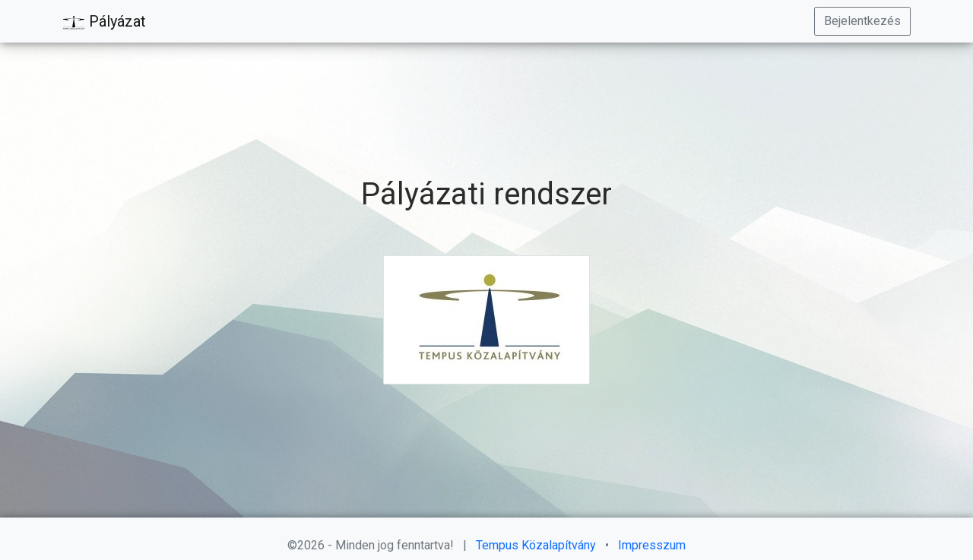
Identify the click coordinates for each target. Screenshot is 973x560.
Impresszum (652, 545)
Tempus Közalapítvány (537, 545)
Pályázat (104, 22)
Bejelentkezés (862, 21)
